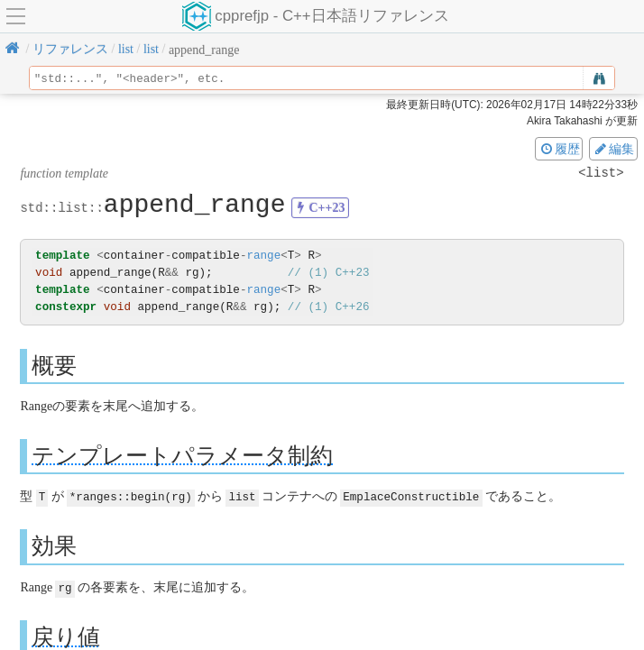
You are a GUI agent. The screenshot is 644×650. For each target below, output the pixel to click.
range (263, 256)
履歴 (559, 149)
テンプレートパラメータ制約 (182, 455)
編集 (613, 149)
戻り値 (66, 635)
